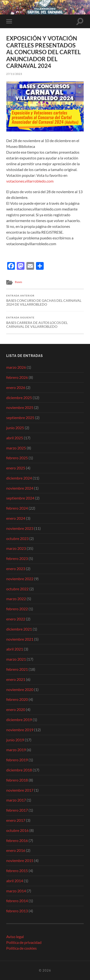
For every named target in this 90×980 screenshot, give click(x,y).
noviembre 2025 (20, 407)
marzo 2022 (16, 599)
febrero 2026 (17, 377)
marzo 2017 (16, 800)
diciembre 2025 (19, 398)
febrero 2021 (17, 669)
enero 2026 (16, 387)
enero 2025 (16, 468)
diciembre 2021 (19, 629)
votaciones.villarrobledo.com (30, 181)
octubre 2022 (17, 589)
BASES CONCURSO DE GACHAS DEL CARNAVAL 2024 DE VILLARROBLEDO (45, 300)
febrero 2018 (17, 780)
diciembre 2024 (19, 478)
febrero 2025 (17, 458)
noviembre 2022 (20, 579)
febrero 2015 (17, 871)
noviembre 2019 (20, 730)
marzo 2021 (16, 659)
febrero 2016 (17, 840)
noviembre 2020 (20, 689)
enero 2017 (16, 820)
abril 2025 (15, 438)
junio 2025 (15, 428)
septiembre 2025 (20, 418)
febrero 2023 (17, 558)
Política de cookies (21, 948)
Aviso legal (15, 937)
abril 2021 (15, 649)
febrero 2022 (17, 609)
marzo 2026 (16, 367)
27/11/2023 (14, 74)
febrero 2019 (17, 760)
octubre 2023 (17, 538)
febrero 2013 (17, 911)
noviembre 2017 (20, 790)
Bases (18, 282)
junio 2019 (15, 740)
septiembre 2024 (20, 498)
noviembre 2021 (20, 639)
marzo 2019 (16, 750)
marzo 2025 (16, 448)
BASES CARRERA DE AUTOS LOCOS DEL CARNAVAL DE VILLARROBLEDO (45, 322)
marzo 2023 (16, 548)
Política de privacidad (24, 942)
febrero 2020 (17, 699)
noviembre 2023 (20, 528)
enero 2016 (16, 850)
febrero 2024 (17, 508)
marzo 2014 (16, 891)
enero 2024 (16, 518)
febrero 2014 (17, 901)
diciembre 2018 (19, 770)
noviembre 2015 (20, 860)
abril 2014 (15, 881)
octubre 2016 (17, 830)
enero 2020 (16, 709)
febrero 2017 (17, 810)
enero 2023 (16, 569)
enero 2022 (16, 619)
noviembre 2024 (20, 488)
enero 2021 (16, 679)
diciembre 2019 (19, 720)
